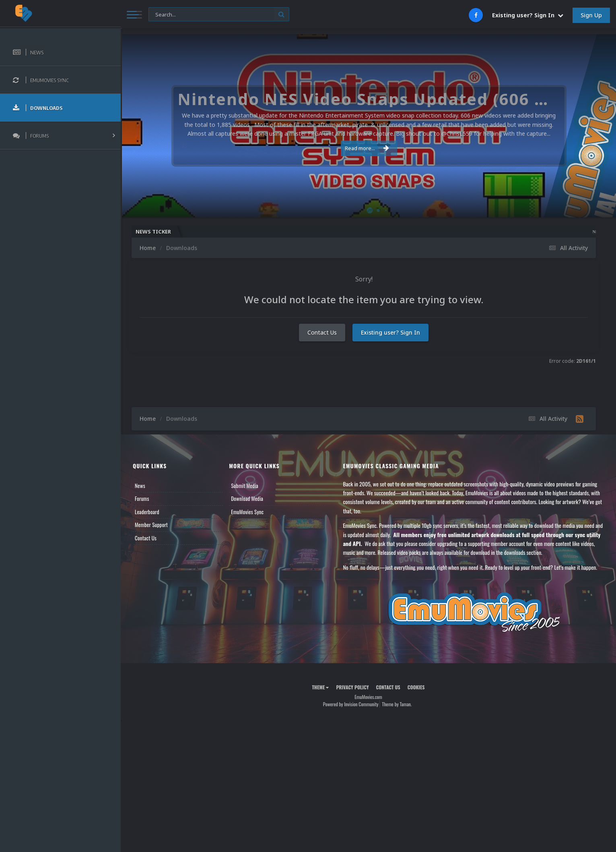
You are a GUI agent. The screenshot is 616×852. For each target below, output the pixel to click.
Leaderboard (147, 512)
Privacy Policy (352, 687)
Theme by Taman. (397, 704)
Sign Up (591, 15)
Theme (320, 687)
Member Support (151, 525)
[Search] (219, 15)
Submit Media (245, 486)
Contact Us (322, 332)
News (140, 486)
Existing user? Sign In (528, 15)
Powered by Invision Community (351, 704)
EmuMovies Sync (247, 512)
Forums (142, 498)
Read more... (367, 148)
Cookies (416, 687)
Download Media (247, 498)
